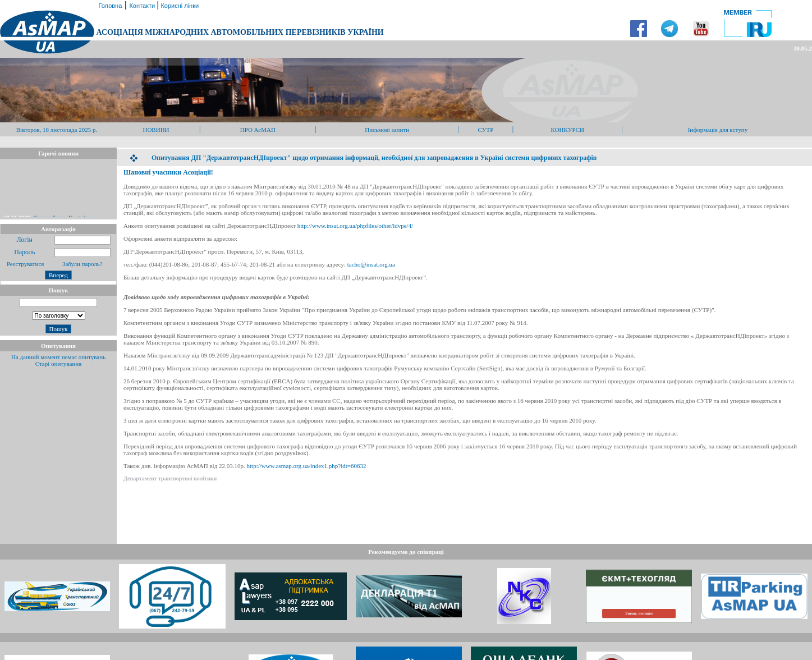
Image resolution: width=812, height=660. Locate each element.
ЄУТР (486, 130)
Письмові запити (387, 130)
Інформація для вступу (718, 130)
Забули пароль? (82, 264)
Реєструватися (24, 264)
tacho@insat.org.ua (371, 264)
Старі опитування (59, 364)
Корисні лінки (179, 6)
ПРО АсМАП (258, 130)
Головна (109, 6)
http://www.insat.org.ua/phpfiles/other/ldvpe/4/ (355, 226)
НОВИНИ (156, 130)
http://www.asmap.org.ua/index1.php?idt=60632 (307, 466)
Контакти (143, 6)
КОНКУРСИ (568, 130)
